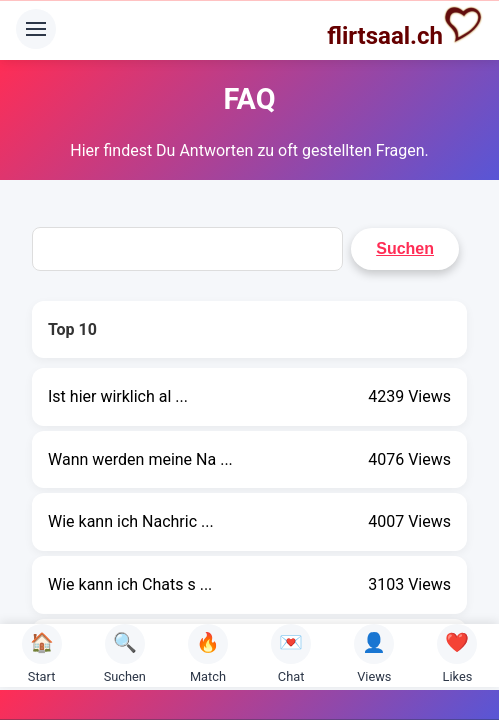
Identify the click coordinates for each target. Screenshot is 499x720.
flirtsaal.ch (405, 27)
